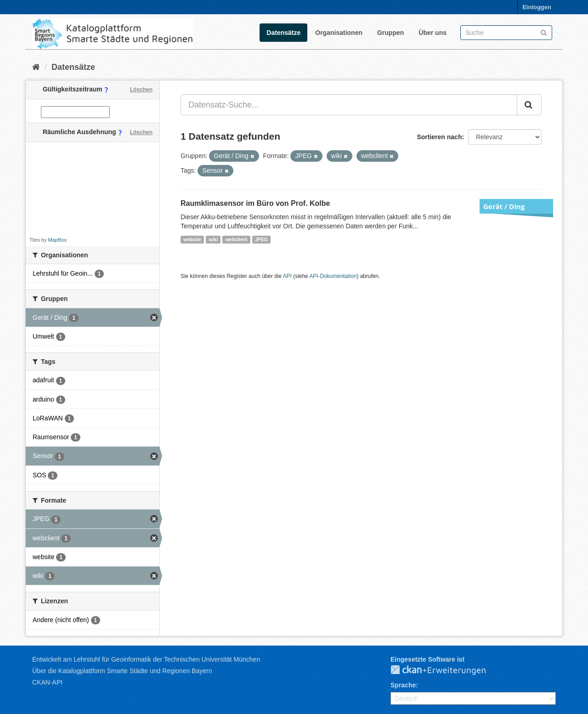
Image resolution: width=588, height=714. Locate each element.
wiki (213, 239)
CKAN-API (47, 682)
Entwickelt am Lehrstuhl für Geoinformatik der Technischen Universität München (146, 659)
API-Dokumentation (333, 276)
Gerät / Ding (504, 206)
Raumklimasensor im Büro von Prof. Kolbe (255, 203)
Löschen (141, 90)
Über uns (433, 33)
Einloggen (537, 7)
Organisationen (339, 33)
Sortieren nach (439, 137)
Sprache (403, 685)
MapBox (57, 240)
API (287, 276)
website (192, 239)
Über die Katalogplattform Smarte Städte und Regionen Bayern (122, 671)
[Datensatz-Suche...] (349, 105)
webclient (237, 239)
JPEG (261, 239)
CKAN (446, 670)
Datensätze (283, 33)
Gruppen (390, 33)
